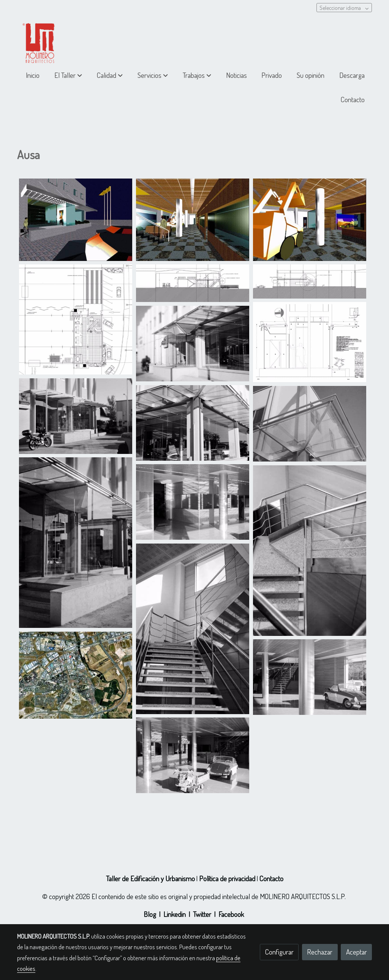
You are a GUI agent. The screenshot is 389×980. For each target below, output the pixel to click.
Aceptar (357, 952)
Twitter (202, 914)
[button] (68, 75)
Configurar (279, 952)
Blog (150, 914)
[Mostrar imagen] (76, 220)
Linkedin (175, 914)
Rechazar (320, 952)
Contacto (271, 878)
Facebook (231, 914)
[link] (40, 40)
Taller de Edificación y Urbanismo (150, 878)
